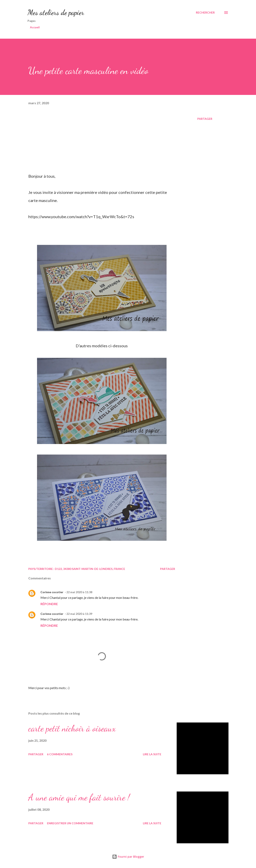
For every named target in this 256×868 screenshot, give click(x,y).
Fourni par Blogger (128, 857)
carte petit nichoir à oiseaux (72, 728)
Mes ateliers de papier (56, 12)
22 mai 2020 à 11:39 (79, 614)
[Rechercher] (205, 13)
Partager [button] (205, 119)
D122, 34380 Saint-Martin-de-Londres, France (90, 569)
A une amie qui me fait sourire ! (79, 797)
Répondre (49, 604)
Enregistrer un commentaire (70, 823)
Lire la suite (152, 754)
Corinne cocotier (52, 592)
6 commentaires (60, 754)
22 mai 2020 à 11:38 (79, 592)
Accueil (35, 27)
